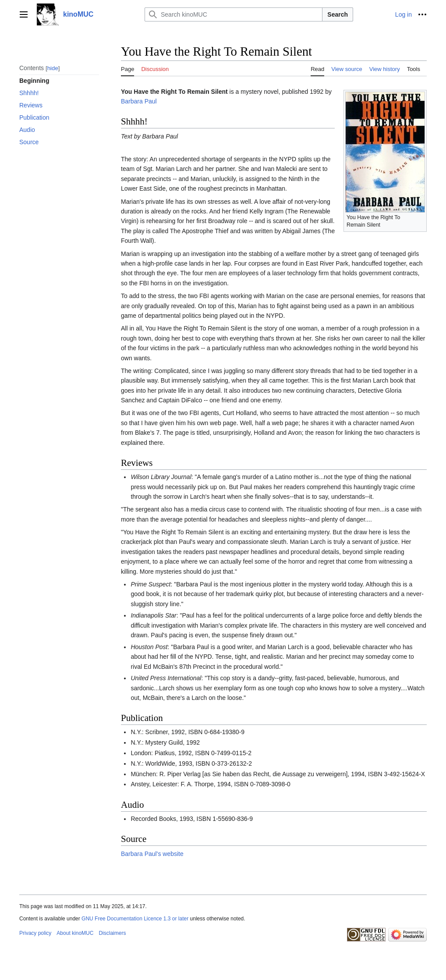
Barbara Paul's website (152, 854)
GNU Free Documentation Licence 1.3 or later (135, 919)
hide (53, 68)
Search (338, 14)
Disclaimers (112, 933)
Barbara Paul (139, 101)
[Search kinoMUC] (234, 14)
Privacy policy (35, 933)
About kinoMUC (75, 933)
